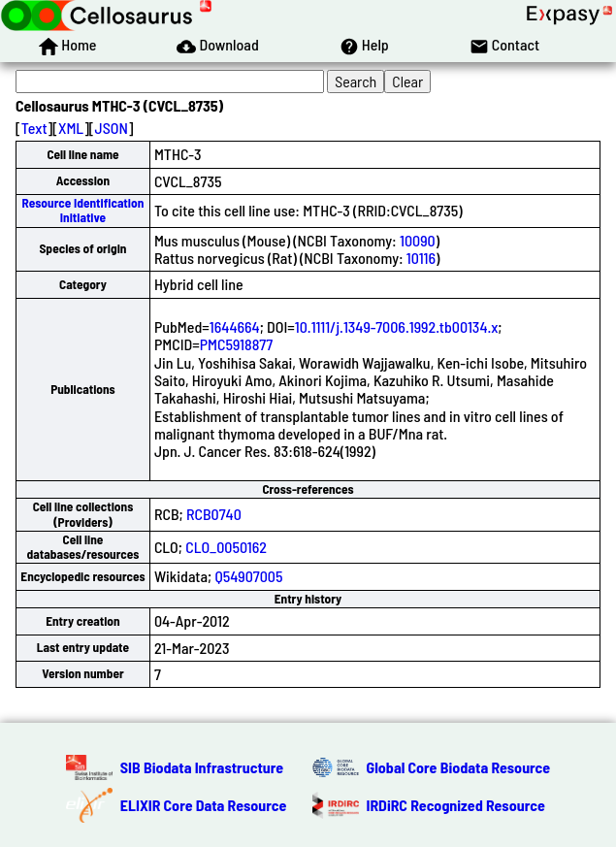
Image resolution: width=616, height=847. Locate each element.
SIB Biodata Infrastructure (202, 767)
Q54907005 (248, 576)
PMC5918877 (236, 344)
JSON (112, 128)
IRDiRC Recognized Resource (456, 805)
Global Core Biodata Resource (459, 767)
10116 (421, 258)
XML (71, 128)
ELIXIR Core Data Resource (204, 805)
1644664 (235, 326)
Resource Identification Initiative (83, 210)
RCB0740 (214, 514)
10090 (418, 240)
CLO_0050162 (226, 547)
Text (34, 128)
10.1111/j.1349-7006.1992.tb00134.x (397, 326)
